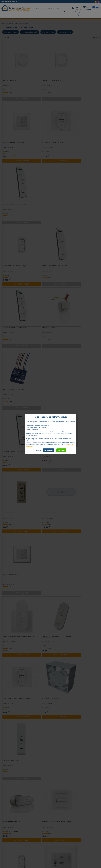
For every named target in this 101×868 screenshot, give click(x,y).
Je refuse (38, 450)
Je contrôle (48, 450)
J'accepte (61, 450)
